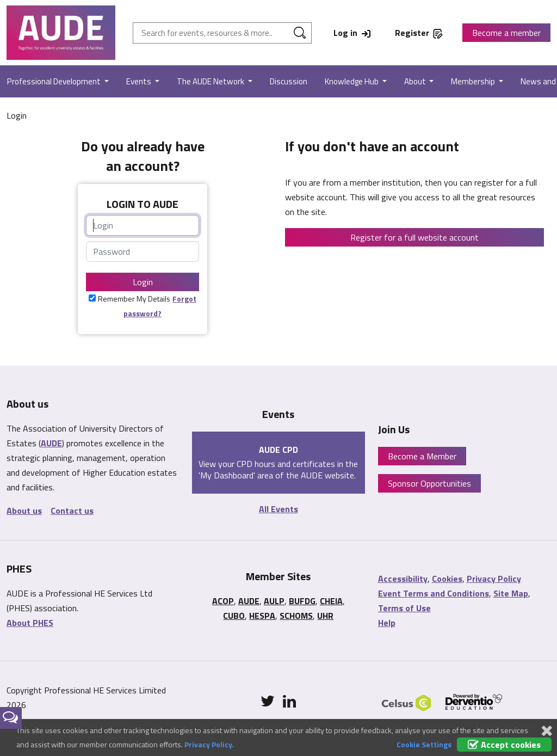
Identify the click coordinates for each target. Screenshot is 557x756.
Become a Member (422, 456)
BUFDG (302, 601)
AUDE (51, 443)
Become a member (506, 33)
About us (24, 511)
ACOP (223, 601)
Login (143, 282)
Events (140, 81)
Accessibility (403, 579)
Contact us (72, 511)
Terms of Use (404, 608)
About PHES (30, 623)
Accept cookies (504, 745)
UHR (325, 616)
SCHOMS (296, 616)
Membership (474, 81)
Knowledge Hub (352, 81)
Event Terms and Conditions (434, 593)
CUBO (234, 616)
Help (387, 623)
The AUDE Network (211, 81)
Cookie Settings (424, 744)
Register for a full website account (414, 237)
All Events (278, 509)
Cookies (447, 579)
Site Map (511, 593)
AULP (274, 601)
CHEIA (331, 601)
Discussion (289, 81)
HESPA (262, 616)
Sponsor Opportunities (429, 483)
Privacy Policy (494, 579)
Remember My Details (134, 299)
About (416, 81)
